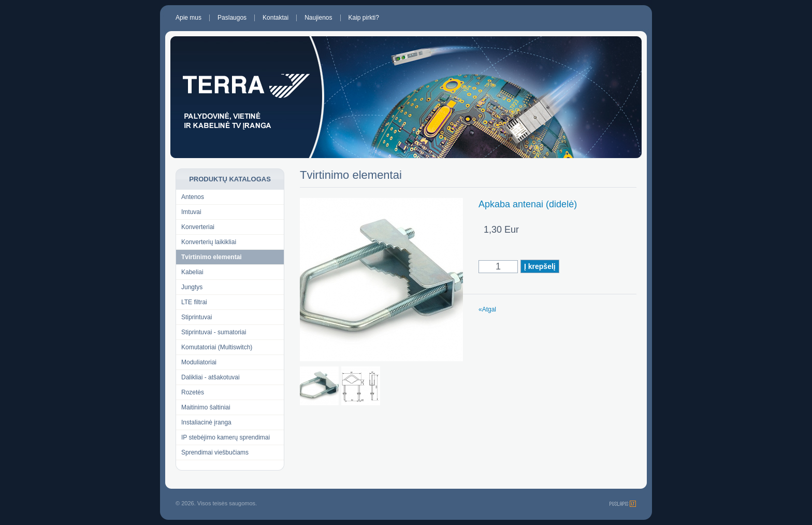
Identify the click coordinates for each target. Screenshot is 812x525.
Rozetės (193, 392)
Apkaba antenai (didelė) (528, 204)
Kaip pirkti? (364, 18)
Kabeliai (192, 272)
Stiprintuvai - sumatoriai (214, 332)
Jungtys (192, 287)
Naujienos (318, 18)
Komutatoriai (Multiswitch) (217, 347)
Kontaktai (275, 18)
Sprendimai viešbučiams (215, 452)
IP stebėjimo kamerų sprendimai (226, 437)
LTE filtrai (194, 302)
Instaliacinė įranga (206, 422)
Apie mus (189, 18)
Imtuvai (191, 212)
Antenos (193, 197)
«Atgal (487, 309)
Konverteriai (198, 227)
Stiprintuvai (197, 317)
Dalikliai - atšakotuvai (211, 377)
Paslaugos (232, 18)
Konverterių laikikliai (209, 242)
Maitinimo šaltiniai (206, 407)
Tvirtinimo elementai (212, 257)
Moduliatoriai (199, 362)
